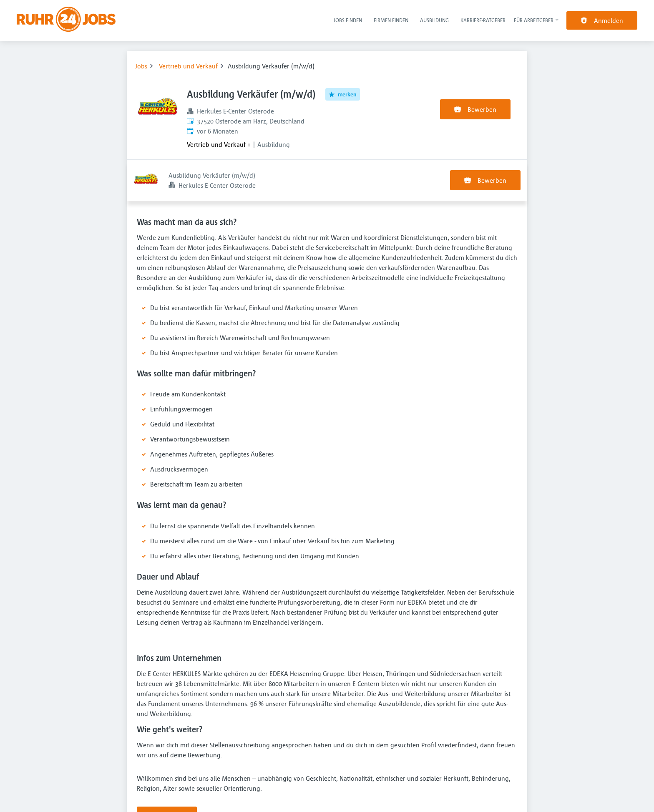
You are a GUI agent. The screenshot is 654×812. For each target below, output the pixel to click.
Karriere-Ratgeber (483, 20)
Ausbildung (434, 20)
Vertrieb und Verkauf (188, 66)
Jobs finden (348, 20)
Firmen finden (391, 20)
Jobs (141, 66)
